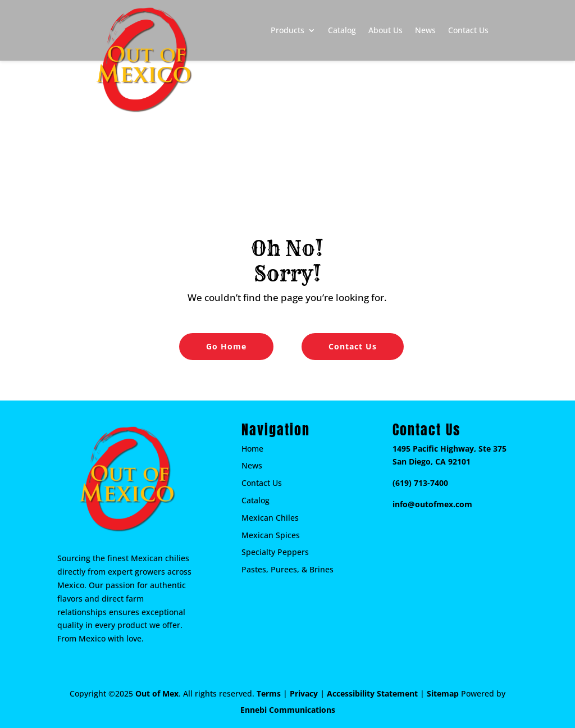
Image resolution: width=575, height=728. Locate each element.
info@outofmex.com (432, 504)
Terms (269, 693)
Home (252, 449)
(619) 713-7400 (420, 483)
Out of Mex (157, 693)
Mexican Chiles (270, 518)
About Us (385, 30)
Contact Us (468, 30)
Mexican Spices (271, 535)
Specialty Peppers (275, 552)
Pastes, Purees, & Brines (287, 569)
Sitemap (443, 693)
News (425, 30)
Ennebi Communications (288, 710)
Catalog (342, 30)
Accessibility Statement (372, 693)
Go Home (226, 346)
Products (287, 30)
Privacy (304, 693)
